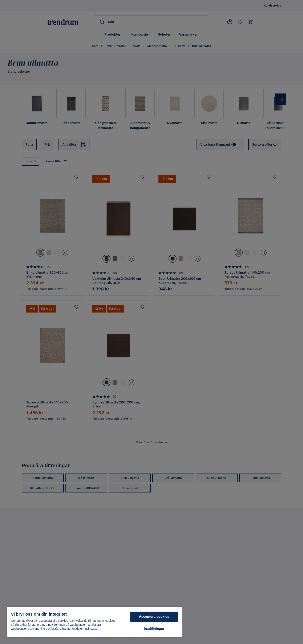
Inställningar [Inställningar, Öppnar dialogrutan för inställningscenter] (154, 629)
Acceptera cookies (154, 617)
